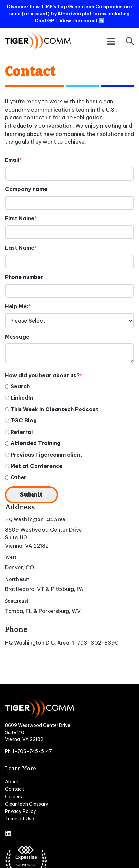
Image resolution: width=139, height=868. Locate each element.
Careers (13, 797)
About (12, 782)
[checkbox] (69, 432)
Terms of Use (19, 819)
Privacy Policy (21, 811)
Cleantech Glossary (27, 804)
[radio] (69, 387)
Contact (14, 789)
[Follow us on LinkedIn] (8, 834)
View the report (79, 21)
